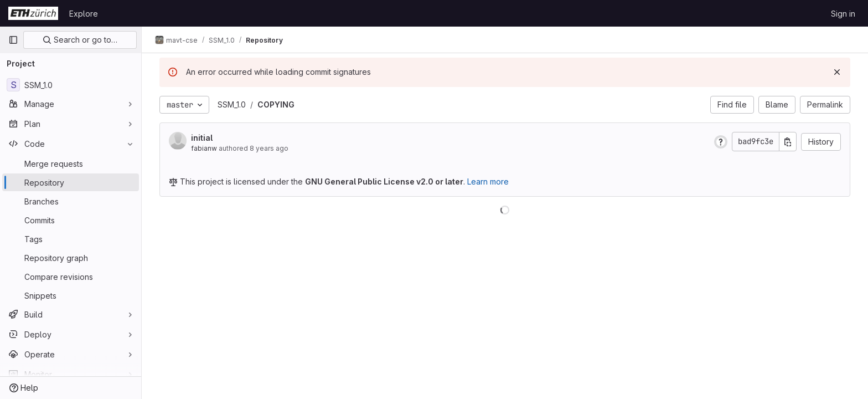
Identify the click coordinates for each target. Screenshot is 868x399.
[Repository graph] (71, 258)
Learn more (488, 181)
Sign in (843, 14)
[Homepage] (33, 13)
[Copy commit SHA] (788, 142)
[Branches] (71, 201)
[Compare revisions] (71, 277)
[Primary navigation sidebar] (13, 40)
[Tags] (71, 239)
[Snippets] (71, 295)
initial (202, 138)
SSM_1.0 (232, 104)
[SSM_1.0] (71, 85)
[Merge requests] (71, 163)
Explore (84, 14)
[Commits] (71, 220)
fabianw (204, 148)
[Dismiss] (837, 72)
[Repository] (71, 182)
